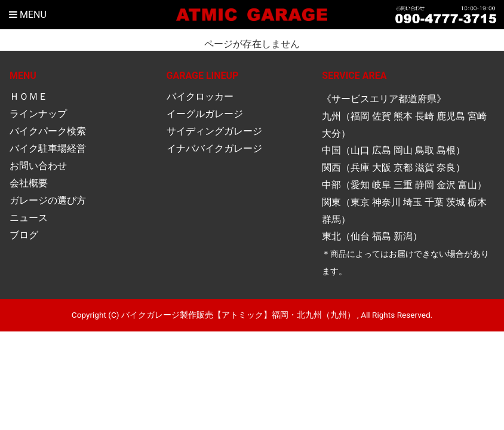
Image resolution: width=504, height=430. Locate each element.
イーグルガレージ (205, 114)
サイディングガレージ (214, 131)
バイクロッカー (200, 96)
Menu (28, 15)
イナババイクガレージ (214, 148)
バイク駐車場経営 (48, 148)
